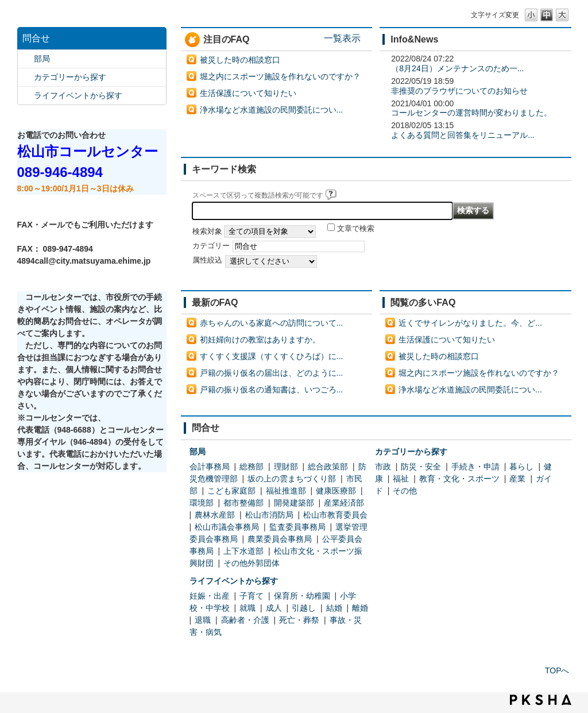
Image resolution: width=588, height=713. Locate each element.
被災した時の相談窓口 (240, 60)
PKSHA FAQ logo (541, 700)
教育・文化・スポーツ (459, 479)
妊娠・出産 (210, 596)
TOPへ (557, 670)
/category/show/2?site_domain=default (26, 77)
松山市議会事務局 (227, 527)
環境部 (202, 503)
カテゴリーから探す (70, 77)
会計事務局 (210, 467)
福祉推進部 (286, 491)
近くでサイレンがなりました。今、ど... (470, 323)
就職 (247, 608)
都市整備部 (243, 503)
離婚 (360, 608)
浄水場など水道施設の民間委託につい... (272, 110)
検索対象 (207, 232)
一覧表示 (342, 38)
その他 (405, 491)
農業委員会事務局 (280, 539)
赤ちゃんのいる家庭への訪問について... (272, 323)
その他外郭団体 (252, 563)
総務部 (252, 467)
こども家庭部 (231, 491)
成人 (274, 608)
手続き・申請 (475, 467)
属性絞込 (207, 260)
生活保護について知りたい (248, 93)
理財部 (286, 467)
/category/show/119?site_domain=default (26, 59)
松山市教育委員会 (335, 515)
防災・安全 (421, 467)
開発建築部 (294, 503)
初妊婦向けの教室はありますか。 (260, 340)
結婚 (334, 608)
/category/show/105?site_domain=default (26, 96)
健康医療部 (336, 491)
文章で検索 (356, 229)
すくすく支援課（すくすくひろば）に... (272, 356)
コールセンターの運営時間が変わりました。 (471, 113)
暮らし (521, 467)
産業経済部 (344, 503)
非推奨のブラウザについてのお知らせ (459, 91)
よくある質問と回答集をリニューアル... (463, 135)
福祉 (401, 479)
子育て (252, 596)
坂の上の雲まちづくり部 (292, 479)
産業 (517, 479)
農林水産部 (215, 515)
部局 (42, 59)
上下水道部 (243, 551)
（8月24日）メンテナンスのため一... (457, 68)
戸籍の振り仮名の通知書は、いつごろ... (272, 390)
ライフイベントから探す (78, 95)
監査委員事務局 (297, 527)
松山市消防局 (269, 515)
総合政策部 (328, 467)
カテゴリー (211, 246)
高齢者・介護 (245, 620)
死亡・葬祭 (299, 620)
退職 (203, 620)
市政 (383, 467)
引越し (304, 608)
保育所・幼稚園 (302, 596)
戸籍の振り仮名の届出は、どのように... (272, 373)
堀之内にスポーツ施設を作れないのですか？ (280, 76)
